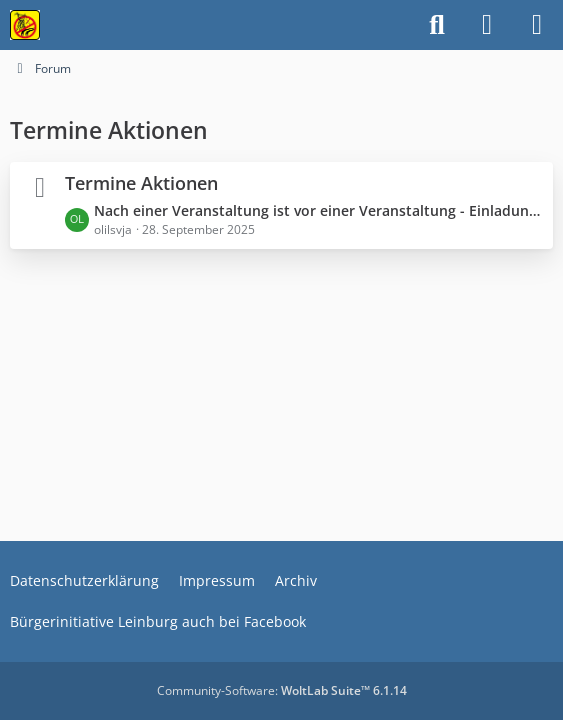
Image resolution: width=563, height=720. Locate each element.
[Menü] (537, 25)
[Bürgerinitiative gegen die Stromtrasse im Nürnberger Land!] (25, 25)
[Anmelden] (487, 25)
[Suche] (437, 25)
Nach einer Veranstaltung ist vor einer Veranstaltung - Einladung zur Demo (318, 210)
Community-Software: (282, 690)
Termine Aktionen (141, 183)
